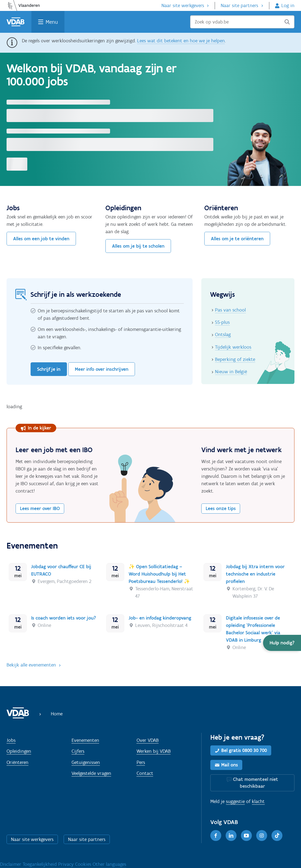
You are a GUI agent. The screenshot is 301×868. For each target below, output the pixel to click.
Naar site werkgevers (183, 5)
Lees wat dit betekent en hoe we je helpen (181, 41)
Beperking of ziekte (235, 359)
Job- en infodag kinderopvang (160, 618)
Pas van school (230, 310)
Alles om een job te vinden (41, 239)
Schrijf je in (49, 369)
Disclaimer (11, 864)
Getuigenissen (86, 762)
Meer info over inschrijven (102, 369)
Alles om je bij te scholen (138, 246)
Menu (52, 22)
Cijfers (78, 751)
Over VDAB (148, 740)
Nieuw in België (231, 372)
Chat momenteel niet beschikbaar (256, 783)
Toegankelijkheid (40, 864)
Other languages (109, 864)
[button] (282, 643)
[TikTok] (277, 836)
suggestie (235, 801)
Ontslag (223, 334)
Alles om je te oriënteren (237, 239)
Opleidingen (19, 751)
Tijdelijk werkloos (233, 347)
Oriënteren (17, 762)
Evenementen (85, 740)
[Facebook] (216, 836)
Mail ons (230, 765)
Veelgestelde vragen (91, 773)
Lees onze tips (221, 508)
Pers (141, 762)
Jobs (11, 740)
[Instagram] (262, 836)
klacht (258, 801)
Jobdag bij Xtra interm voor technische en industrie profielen (255, 574)
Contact (145, 773)
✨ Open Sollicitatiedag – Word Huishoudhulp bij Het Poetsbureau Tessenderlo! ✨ (159, 574)
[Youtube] (246, 836)
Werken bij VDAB (154, 751)
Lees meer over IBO (40, 508)
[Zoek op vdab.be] (242, 22)
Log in (288, 5)
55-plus (222, 322)
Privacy (67, 864)
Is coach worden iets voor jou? (64, 618)
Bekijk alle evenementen (31, 665)
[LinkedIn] (231, 836)
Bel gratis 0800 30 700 (244, 750)
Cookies (84, 864)
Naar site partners (239, 5)
